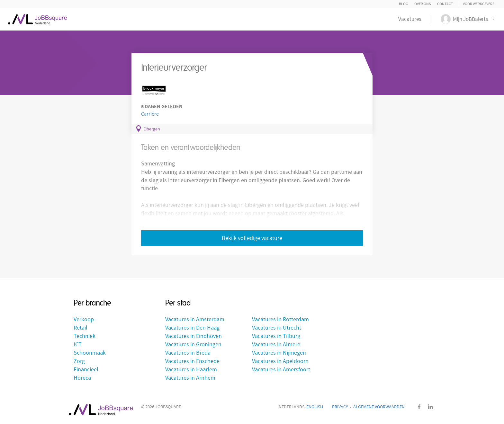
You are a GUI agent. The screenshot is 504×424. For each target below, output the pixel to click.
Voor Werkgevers (479, 4)
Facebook (419, 407)
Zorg (79, 361)
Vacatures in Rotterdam (280, 319)
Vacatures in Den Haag (192, 328)
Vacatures (410, 19)
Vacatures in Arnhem (190, 378)
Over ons (423, 4)
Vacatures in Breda (188, 353)
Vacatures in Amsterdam (195, 319)
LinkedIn (430, 407)
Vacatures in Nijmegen (279, 353)
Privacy (340, 407)
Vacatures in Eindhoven (194, 336)
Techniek (85, 336)
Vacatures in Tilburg (276, 336)
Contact (445, 4)
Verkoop (84, 319)
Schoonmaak (90, 353)
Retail (81, 328)
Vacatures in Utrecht (277, 328)
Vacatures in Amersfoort (281, 370)
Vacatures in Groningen (193, 344)
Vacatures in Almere (276, 344)
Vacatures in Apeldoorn (280, 361)
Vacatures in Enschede (192, 361)
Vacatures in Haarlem (191, 370)
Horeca (82, 378)
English (315, 407)
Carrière (150, 114)
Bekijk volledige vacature (252, 238)
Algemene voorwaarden (379, 407)
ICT (78, 344)
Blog (403, 4)
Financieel (86, 370)
